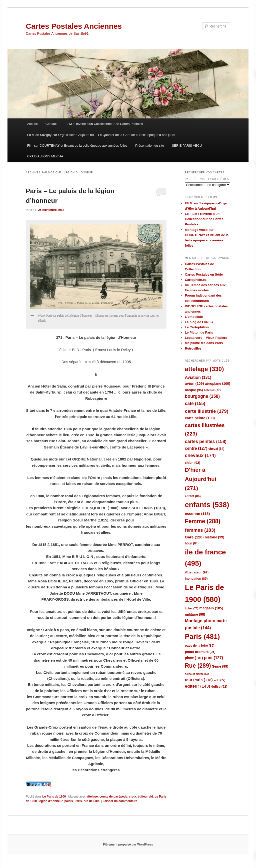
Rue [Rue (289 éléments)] (198, 666)
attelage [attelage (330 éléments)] (204, 369)
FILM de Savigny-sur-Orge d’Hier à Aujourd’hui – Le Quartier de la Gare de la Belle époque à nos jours (101, 135)
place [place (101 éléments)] (194, 658)
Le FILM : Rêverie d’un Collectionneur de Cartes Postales (204, 219)
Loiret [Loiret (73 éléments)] (192, 608)
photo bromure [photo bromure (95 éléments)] (200, 652)
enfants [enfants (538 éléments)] (207, 505)
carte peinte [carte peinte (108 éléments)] (200, 418)
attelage (92, 797)
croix (133, 797)
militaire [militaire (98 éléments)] (195, 615)
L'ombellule (194, 317)
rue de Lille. (92, 801)
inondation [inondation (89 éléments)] (196, 579)
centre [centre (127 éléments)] (196, 448)
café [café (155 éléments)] (195, 404)
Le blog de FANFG (199, 322)
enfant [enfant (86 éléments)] (193, 496)
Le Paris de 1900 (54, 797)
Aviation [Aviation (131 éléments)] (198, 377)
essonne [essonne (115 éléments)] (197, 514)
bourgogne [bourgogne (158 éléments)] (202, 396)
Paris (78, 801)
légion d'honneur (51, 801)
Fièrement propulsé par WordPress (128, 845)
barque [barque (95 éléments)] (194, 390)
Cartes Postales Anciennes (74, 26)
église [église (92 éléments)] (219, 686)
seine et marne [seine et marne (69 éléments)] (197, 674)
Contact (51, 124)
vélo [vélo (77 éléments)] (220, 680)
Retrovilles (193, 348)
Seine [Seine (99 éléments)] (220, 666)
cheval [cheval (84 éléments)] (216, 449)
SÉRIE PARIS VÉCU (187, 146)
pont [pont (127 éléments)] (213, 658)
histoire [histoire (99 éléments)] (214, 537)
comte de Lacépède (113, 797)
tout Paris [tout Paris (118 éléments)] (199, 680)
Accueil (32, 124)
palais (68, 801)
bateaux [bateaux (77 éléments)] (212, 390)
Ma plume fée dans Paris (204, 343)
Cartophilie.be (196, 280)
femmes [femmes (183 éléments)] (200, 530)
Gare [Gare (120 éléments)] (194, 537)
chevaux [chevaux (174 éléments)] (200, 455)
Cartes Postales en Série (204, 274)
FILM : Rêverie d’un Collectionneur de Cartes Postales (104, 124)
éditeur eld (145, 797)
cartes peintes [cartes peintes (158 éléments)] (206, 441)
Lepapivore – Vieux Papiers (206, 338)
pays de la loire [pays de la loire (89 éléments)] (200, 646)
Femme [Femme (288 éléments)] (203, 521)
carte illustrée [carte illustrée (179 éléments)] (207, 411)
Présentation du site (150, 146)
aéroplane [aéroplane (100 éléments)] (218, 384)
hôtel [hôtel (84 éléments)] (192, 543)
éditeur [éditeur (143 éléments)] (198, 686)
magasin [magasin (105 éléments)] (211, 608)
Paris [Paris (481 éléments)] (202, 637)
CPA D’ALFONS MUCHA (45, 156)
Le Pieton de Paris (199, 332)
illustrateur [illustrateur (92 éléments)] (197, 572)
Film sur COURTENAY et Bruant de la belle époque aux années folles (77, 146)
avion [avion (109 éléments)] (194, 384)
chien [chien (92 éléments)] (193, 463)
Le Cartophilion (197, 327)
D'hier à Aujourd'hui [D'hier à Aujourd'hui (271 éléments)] (201, 479)
